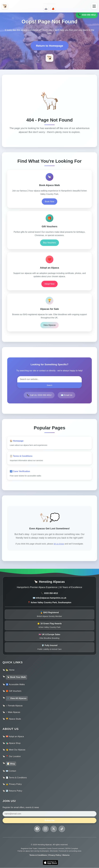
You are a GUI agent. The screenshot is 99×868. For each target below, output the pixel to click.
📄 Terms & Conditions (16, 778)
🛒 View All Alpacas (17, 698)
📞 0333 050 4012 (49, 593)
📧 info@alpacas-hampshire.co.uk (50, 598)
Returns (66, 855)
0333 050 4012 (87, 14)
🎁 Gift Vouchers (14, 691)
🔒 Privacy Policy (14, 784)
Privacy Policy (55, 855)
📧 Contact (11, 771)
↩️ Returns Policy (14, 791)
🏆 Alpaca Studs (13, 719)
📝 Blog (11, 764)
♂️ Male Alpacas (13, 712)
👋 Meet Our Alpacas (16, 750)
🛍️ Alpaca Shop (13, 743)
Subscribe (49, 820)
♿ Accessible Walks (15, 684)
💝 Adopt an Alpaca (15, 737)
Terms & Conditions (38, 855)
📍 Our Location (13, 756)
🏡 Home (10, 670)
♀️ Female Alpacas (14, 706)
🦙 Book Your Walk (16, 677)
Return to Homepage (50, 46)
